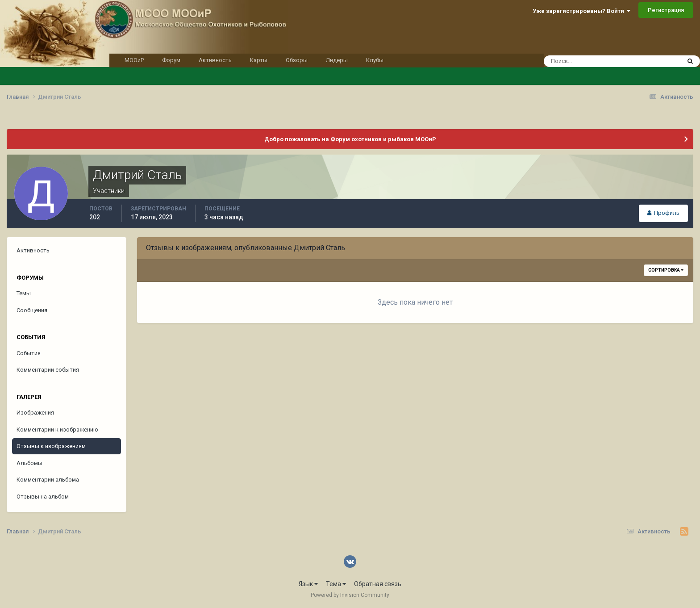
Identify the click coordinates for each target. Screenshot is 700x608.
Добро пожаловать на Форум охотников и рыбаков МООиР (350, 139)
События (29, 353)
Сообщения (32, 310)
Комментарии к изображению (57, 430)
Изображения (35, 413)
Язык (308, 584)
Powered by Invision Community (350, 595)
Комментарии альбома (48, 480)
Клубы (375, 60)
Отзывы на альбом (43, 497)
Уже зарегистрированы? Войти (581, 11)
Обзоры (297, 60)
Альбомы (29, 463)
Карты (259, 60)
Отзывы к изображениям (51, 446)
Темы (24, 293)
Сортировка (666, 270)
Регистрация (666, 10)
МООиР (134, 60)
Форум (171, 60)
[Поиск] (595, 61)
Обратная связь (378, 584)
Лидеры (337, 60)
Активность (215, 60)
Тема (336, 584)
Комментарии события (48, 370)
